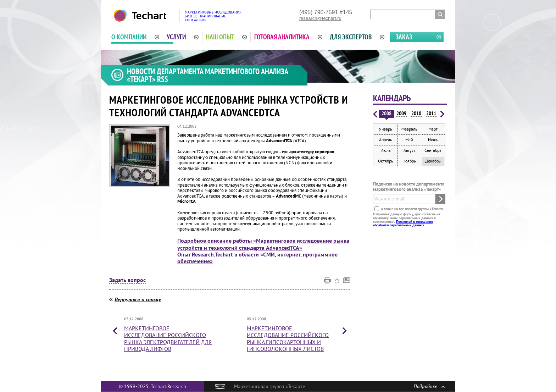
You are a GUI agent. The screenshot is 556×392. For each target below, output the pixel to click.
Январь (386, 129)
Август (409, 150)
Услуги (183, 37)
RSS (163, 79)
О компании (135, 37)
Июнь (433, 140)
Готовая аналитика (288, 37)
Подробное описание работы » (263, 244)
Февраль (409, 129)
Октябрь (386, 161)
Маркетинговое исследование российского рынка (168, 338)
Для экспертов (357, 37)
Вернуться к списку (138, 299)
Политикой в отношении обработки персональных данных (403, 223)
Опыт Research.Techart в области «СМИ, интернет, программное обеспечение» (257, 258)
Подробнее (429, 386)
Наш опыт (227, 37)
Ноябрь (409, 161)
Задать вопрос (127, 280)
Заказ (404, 37)
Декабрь (433, 161)
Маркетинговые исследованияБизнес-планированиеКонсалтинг (213, 16)
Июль (386, 150)
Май (409, 140)
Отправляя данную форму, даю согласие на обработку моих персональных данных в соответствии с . (407, 220)
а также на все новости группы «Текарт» (412, 209)
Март (433, 129)
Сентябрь (433, 150)
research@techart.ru (320, 18)
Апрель (386, 140)
